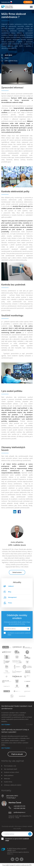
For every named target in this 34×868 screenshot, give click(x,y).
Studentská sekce (6, 2)
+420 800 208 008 (19, 808)
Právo (5, 58)
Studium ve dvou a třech (12, 772)
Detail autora (17, 572)
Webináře (7, 779)
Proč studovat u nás (10, 766)
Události (11, 586)
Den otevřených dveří (11, 769)
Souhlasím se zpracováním (17, 840)
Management (10, 597)
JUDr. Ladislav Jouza (9, 61)
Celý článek (6, 725)
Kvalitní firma (8, 782)
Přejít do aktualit (17, 754)
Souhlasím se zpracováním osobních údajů (19, 634)
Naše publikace (9, 775)
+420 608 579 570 (19, 806)
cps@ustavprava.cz (19, 812)
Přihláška (28, 2)
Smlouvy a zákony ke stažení (13, 785)
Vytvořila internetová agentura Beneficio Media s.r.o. (18, 853)
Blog (7, 592)
